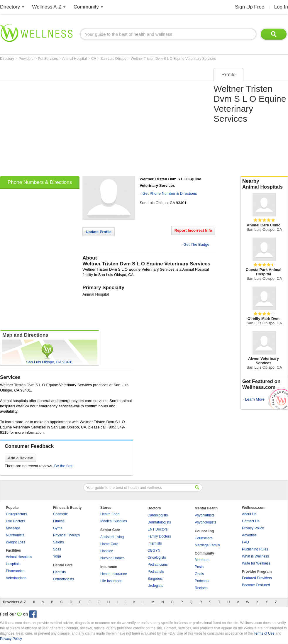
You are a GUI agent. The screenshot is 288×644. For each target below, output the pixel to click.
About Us (249, 514)
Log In (281, 7)
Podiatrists (156, 572)
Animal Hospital (75, 59)
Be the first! (64, 466)
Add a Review (20, 458)
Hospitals (13, 564)
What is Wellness (255, 556)
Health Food (110, 514)
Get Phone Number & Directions (170, 193)
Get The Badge (196, 244)
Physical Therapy (67, 535)
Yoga (57, 556)
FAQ (245, 542)
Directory (10, 7)
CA (94, 59)
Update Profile (99, 232)
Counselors (204, 538)
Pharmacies (15, 571)
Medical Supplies (114, 521)
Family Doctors (159, 536)
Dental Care (63, 565)
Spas (57, 549)
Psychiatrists (205, 515)
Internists (155, 543)
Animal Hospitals (19, 557)
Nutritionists (15, 535)
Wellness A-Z (47, 7)
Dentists (59, 572)
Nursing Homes (112, 558)
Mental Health (206, 508)
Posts (199, 567)
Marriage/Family (207, 545)
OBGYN (154, 550)
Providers (26, 59)
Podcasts (202, 581)
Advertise (249, 535)
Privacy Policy (253, 528)
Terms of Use (264, 633)
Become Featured (256, 585)
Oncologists (157, 557)
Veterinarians (16, 578)
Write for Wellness (256, 563)
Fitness (59, 521)
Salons (59, 542)
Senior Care (110, 530)
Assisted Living (112, 537)
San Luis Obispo (114, 59)
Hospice (107, 551)
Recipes (201, 588)
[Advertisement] (55, 120)
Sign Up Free (250, 7)
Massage (13, 528)
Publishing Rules (255, 549)
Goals (199, 574)
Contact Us (251, 521)
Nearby (264, 184)
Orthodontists (63, 579)
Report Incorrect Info (193, 230)
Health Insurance (114, 574)
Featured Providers (257, 578)
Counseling (204, 531)
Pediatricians (158, 565)
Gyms (58, 528)
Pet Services (49, 59)
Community (86, 7)
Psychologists (205, 522)
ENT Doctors (157, 529)
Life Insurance (111, 581)
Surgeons (155, 579)
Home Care (109, 544)
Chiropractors (16, 514)
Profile (228, 75)
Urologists (155, 586)
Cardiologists (158, 515)
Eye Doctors (15, 521)
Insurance (109, 567)
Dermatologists (159, 522)
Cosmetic (60, 514)
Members (202, 560)
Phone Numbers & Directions (40, 182)
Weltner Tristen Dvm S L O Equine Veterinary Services (173, 59)
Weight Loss (16, 542)
